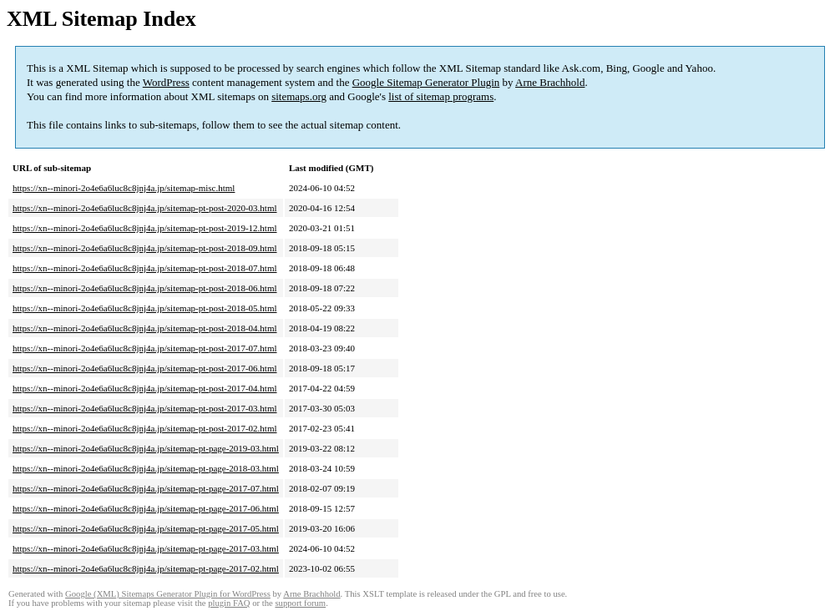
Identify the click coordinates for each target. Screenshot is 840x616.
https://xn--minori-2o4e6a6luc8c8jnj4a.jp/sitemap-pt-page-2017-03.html (146, 548)
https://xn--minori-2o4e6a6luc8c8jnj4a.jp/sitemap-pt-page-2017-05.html (146, 528)
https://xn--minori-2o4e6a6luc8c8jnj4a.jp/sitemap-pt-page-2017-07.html (146, 488)
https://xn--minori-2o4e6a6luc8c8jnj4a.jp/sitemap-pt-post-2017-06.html (145, 368)
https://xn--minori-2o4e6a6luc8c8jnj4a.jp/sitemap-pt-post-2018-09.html (145, 248)
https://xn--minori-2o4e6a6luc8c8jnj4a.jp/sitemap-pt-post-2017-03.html (145, 408)
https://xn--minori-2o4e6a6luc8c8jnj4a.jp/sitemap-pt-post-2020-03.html (145, 208)
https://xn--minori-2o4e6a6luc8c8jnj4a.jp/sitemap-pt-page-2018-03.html (146, 468)
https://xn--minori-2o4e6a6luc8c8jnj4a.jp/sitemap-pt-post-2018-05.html (145, 308)
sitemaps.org (299, 96)
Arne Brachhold (550, 82)
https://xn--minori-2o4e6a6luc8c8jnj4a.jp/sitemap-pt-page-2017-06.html (146, 508)
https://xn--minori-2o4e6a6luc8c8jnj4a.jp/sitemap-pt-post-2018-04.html (145, 328)
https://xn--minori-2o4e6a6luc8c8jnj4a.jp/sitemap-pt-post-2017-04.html (145, 388)
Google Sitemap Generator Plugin (426, 82)
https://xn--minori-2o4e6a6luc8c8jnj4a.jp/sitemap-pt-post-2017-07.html (145, 348)
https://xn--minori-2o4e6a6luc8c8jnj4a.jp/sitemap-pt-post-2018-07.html (145, 268)
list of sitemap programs (441, 96)
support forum (300, 603)
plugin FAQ (229, 603)
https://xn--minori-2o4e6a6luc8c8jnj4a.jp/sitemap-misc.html (124, 188)
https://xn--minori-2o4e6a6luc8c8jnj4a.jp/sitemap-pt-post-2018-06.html (145, 288)
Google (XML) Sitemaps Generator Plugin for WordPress (168, 594)
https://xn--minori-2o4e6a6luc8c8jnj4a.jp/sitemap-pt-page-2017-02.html (146, 568)
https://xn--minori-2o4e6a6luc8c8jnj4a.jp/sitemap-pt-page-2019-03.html (146, 448)
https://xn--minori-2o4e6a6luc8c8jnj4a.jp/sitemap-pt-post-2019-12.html (145, 228)
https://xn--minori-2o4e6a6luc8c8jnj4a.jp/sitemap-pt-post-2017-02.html (145, 428)
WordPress (166, 82)
